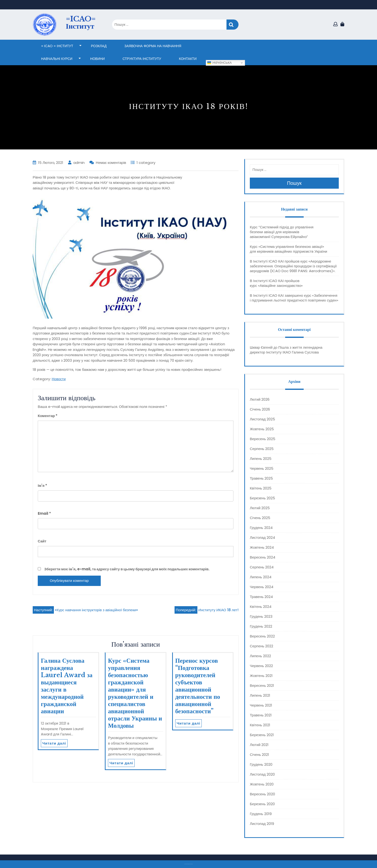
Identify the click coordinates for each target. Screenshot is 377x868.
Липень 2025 (261, 459)
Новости (59, 379)
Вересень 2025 (263, 439)
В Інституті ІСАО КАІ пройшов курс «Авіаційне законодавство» (276, 283)
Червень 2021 (261, 705)
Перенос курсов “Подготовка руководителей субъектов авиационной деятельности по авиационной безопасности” (198, 686)
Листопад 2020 (262, 774)
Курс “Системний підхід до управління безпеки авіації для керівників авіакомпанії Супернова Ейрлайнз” (282, 232)
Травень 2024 (261, 597)
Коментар (48, 416)
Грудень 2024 (261, 528)
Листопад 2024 (262, 537)
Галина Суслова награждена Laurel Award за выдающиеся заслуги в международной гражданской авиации (67, 686)
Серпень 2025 (262, 449)
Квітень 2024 (261, 607)
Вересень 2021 (262, 685)
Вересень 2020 (262, 794)
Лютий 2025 (260, 508)
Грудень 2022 (261, 626)
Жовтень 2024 (262, 547)
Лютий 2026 (260, 399)
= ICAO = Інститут (57, 46)
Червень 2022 (261, 666)
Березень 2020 (262, 804)
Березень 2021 (262, 735)
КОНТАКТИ (188, 59)
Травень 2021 (261, 715)
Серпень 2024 (262, 567)
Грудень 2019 (261, 814)
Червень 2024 (262, 587)
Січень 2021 (259, 755)
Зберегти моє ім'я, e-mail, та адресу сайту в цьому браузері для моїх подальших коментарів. (127, 569)
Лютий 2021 (259, 745)
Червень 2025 (262, 468)
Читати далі (54, 743)
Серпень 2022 (261, 646)
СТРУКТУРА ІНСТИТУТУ (142, 59)
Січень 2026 (260, 409)
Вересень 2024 (263, 557)
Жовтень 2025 (262, 429)
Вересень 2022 (262, 636)
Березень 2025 (262, 498)
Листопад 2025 (262, 419)
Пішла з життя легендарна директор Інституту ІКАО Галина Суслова (286, 350)
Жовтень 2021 (261, 676)
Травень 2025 (261, 478)
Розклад (99, 46)
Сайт (42, 541)
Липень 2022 (260, 656)
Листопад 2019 (262, 824)
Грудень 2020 (261, 764)
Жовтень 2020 (262, 784)
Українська (219, 63)
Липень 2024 (261, 577)
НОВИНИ (97, 59)
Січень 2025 (260, 518)
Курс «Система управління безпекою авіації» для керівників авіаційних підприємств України (289, 249)
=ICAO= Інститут (81, 23)
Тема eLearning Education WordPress (187, 864)
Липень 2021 (260, 695)
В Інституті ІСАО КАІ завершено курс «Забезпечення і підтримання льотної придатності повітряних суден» (294, 298)
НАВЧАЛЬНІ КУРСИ (57, 59)
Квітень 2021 (260, 725)
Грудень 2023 (261, 616)
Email (44, 513)
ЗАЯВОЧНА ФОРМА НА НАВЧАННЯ (153, 46)
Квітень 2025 (261, 488)
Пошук (232, 25)
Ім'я (42, 485)
